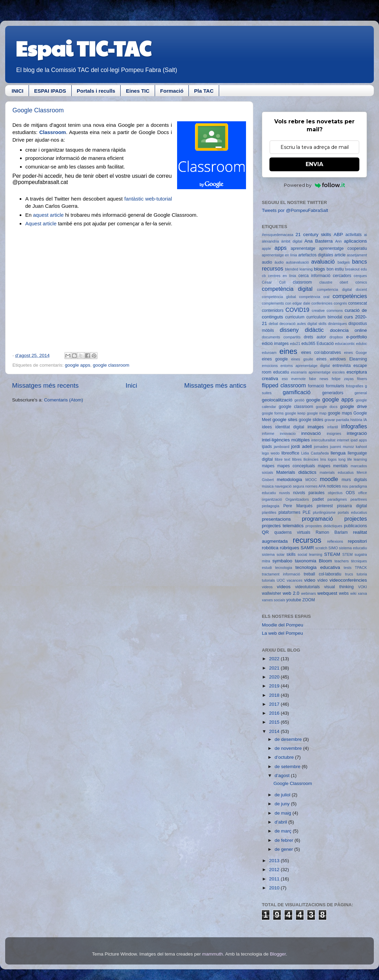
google (313, 400)
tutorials (268, 580)
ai (366, 235)
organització (272, 499)
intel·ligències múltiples (286, 440)
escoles (339, 372)
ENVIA (314, 164)
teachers (342, 561)
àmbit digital (292, 241)
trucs (349, 574)
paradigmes (337, 499)
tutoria (362, 574)
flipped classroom (284, 385)
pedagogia (270, 506)
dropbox (336, 337)
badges (344, 262)
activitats (353, 235)
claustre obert (334, 282)
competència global (279, 297)
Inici (132, 385)
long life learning (353, 459)
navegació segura (289, 486)
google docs (327, 407)
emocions (270, 366)
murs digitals (354, 480)
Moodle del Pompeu (283, 625)
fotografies (355, 386)
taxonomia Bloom (314, 561)
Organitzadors (297, 499)
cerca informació (314, 276)
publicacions (355, 526)
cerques (360, 276)
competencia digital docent (342, 289)
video (310, 580)
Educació (325, 344)
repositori (357, 541)
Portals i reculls (96, 91)
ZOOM (308, 600)
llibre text (282, 459)
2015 (275, 722)
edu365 (309, 344)
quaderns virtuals (292, 532)
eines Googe (355, 353)
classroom (302, 282)
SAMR (307, 548)
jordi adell (301, 446)
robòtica (270, 548)
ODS (350, 493)
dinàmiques (337, 324)
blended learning (299, 269)
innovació (311, 433)
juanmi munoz (342, 447)
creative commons (327, 310)
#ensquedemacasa (278, 235)
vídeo (322, 580)
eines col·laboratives (321, 353)
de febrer (285, 840)
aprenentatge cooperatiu (343, 248)
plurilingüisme (324, 512)
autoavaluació (298, 262)
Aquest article (41, 223)
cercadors (342, 276)
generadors (333, 393)
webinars (309, 593)
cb (264, 276)
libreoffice (290, 453)
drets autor (315, 337)
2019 (275, 686)
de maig (284, 813)
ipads (267, 447)
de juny (283, 804)
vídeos (284, 587)
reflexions (335, 541)
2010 (275, 888)
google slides (311, 420)
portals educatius (352, 512)
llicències (311, 459)
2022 (275, 659)
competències (350, 296)
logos (332, 459)
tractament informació (281, 574)
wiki (354, 593)
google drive (354, 406)
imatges (315, 427)
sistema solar (273, 554)
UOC (281, 580)
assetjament (357, 255)
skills (291, 554)
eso (285, 379)
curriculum (295, 317)
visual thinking (339, 587)
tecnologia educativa (318, 567)
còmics (361, 282)
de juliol (283, 795)
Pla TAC (204, 91)
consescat (357, 303)
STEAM (332, 554)
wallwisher (272, 593)
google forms (273, 413)
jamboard (282, 447)
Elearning (358, 359)
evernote (298, 379)
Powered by (314, 185)
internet (343, 440)
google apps (78, 365)
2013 (275, 861)
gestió (300, 400)
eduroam (269, 353)
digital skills (317, 324)
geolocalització (277, 400)
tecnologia (283, 568)
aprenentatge (303, 248)
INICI (18, 91)
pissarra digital (352, 506)
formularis (335, 386)
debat (273, 324)
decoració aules (293, 324)
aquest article (48, 215)
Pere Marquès (298, 506)
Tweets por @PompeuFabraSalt (295, 210)
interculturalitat (323, 440)
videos (267, 587)
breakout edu (356, 269)
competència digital (287, 289)
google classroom (111, 365)
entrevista (342, 366)
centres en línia (282, 276)
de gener (284, 849)
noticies (334, 486)
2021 (275, 668)
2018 (275, 695)
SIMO (333, 548)
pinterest (325, 506)
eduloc (361, 344)
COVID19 (298, 310)
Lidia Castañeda (315, 453)
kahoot (361, 447)
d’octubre (285, 757)
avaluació (323, 262)
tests (347, 568)
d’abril (281, 822)
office (362, 493)
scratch (321, 548)
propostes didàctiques (324, 526)
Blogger (278, 954)
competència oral (314, 297)
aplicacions (355, 241)
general (361, 393)
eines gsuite (302, 359)
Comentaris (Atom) (64, 400)
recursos (307, 540)
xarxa (362, 593)
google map (316, 413)
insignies (334, 433)
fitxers (362, 379)
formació (316, 386)
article (340, 255)
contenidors (273, 310)
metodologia (289, 479)
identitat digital (290, 427)
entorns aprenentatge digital (305, 366)
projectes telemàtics (283, 526)
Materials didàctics (296, 472)
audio (267, 262)
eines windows (331, 359)
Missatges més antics (215, 385)
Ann (339, 241)
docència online (349, 330)
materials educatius (337, 472)
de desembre (289, 739)
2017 (275, 704)
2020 (275, 677)
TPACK (361, 568)
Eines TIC (137, 91)
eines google (275, 359)
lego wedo (271, 453)
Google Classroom (38, 110)
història (356, 420)
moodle (329, 479)
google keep (295, 413)
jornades (321, 447)
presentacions (276, 519)
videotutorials (308, 587)
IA (365, 420)
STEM (348, 554)
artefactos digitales (316, 255)
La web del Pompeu (282, 633)
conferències (322, 303)
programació (317, 519)
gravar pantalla (337, 420)
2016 (275, 713)
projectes (356, 519)
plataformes (289, 512)
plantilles (269, 512)
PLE (306, 512)
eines (288, 351)
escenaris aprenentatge (311, 372)
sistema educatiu (353, 548)
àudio (279, 262)
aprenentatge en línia (279, 255)
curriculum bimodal (324, 317)
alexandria (270, 241)
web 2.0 (291, 593)
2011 (275, 879)
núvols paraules (309, 493)
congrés (340, 303)
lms (323, 459)
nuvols (284, 493)
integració (357, 433)
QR (265, 532)
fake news (319, 379)
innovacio (288, 433)
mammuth (213, 954)
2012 (275, 870)
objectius (335, 493)
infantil (333, 427)
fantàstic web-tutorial (148, 199)
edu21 (295, 344)
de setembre (288, 767)
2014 (275, 731)
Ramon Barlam (332, 532)
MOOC (311, 480)
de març (284, 831)
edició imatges (275, 344)
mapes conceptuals (296, 466)
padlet (318, 499)
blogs (319, 269)
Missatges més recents (45, 385)
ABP (338, 234)
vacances (295, 580)
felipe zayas (342, 379)
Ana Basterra (318, 241)
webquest (327, 593)
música (268, 486)
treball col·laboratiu (322, 574)
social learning (310, 554)
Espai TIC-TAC (83, 48)
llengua (338, 453)
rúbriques (289, 548)
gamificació (296, 392)
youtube (294, 600)
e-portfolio (357, 337)
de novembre (289, 748)
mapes (268, 466)
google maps (340, 413)
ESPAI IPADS (50, 91)
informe (268, 433)
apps (281, 248)
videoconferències (348, 580)
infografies (354, 426)
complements (273, 303)
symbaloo (283, 561)
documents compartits (281, 337)
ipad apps (359, 440)
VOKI (362, 587)
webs (344, 593)
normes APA (315, 486)
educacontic (345, 344)
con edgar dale (298, 303)
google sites (285, 420)
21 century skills (313, 234)
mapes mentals (333, 466)
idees (267, 427)
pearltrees (359, 499)
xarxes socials (274, 600)
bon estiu (335, 269)
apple (266, 248)
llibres (297, 459)
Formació (172, 91)
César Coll (274, 282)
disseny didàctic (302, 330)
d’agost (283, 775)
